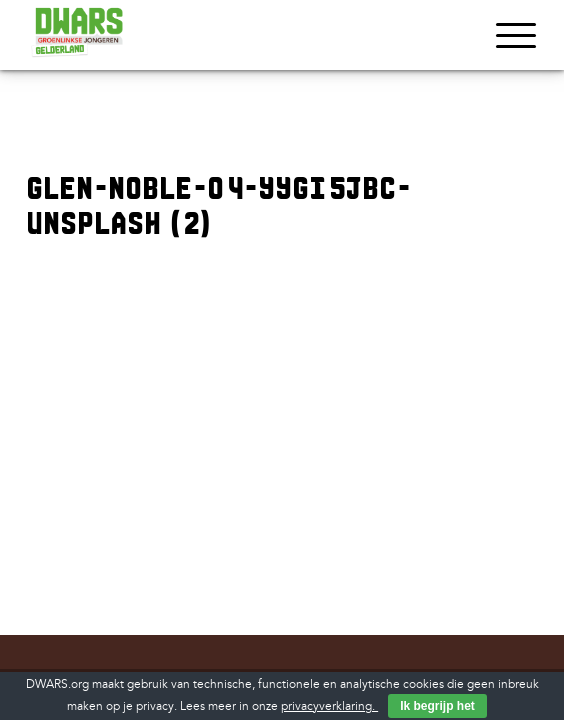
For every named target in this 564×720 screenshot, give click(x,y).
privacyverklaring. (329, 706)
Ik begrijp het (437, 706)
